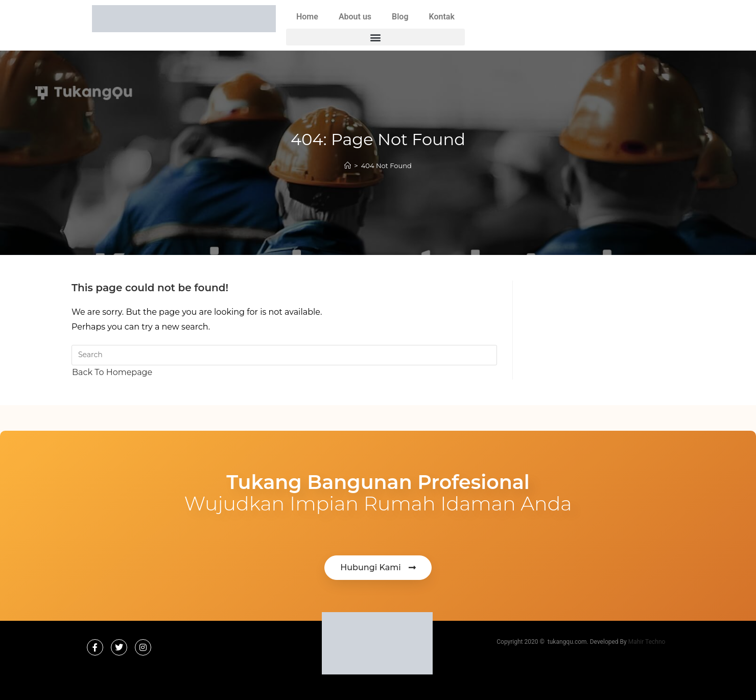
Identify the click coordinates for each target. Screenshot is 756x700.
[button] (375, 37)
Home (307, 17)
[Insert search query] (284, 355)
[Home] (348, 166)
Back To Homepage (112, 372)
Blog (400, 17)
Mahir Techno (647, 642)
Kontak (442, 17)
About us (355, 17)
